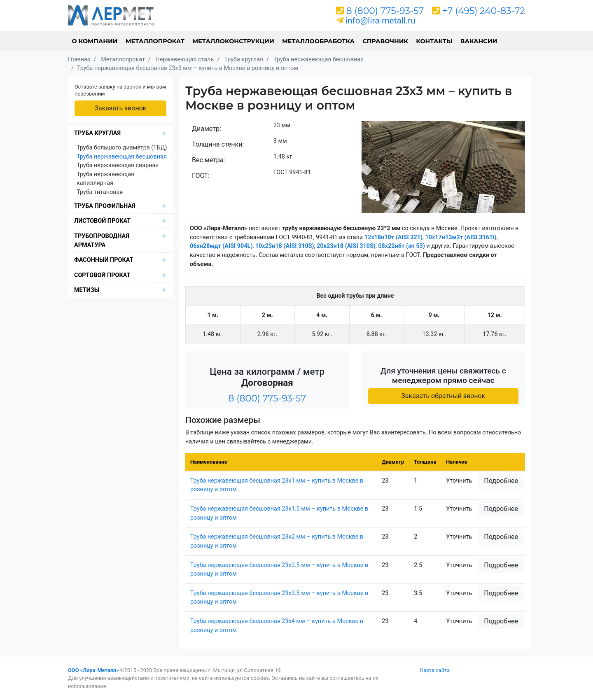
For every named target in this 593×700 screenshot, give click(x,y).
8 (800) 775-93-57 (385, 11)
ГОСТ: (201, 176)
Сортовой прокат (102, 275)
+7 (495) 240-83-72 (484, 11)
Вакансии (479, 41)
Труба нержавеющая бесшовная (122, 157)
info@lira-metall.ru (381, 21)
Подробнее (501, 481)
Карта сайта (435, 670)
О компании (95, 41)
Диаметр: (207, 129)
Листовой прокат (102, 221)
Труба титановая (100, 192)
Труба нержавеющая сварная (118, 165)
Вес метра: (208, 160)
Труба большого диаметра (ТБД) (122, 148)
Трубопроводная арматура (102, 241)
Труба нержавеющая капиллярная (105, 179)
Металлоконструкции (233, 41)
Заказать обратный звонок (443, 396)
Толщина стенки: (218, 144)
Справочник (385, 41)
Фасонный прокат (104, 260)
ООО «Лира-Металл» (93, 670)
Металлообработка (318, 41)
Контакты (434, 41)
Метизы (87, 290)
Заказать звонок (120, 108)
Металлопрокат (155, 41)
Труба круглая (97, 133)
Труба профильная (105, 206)
